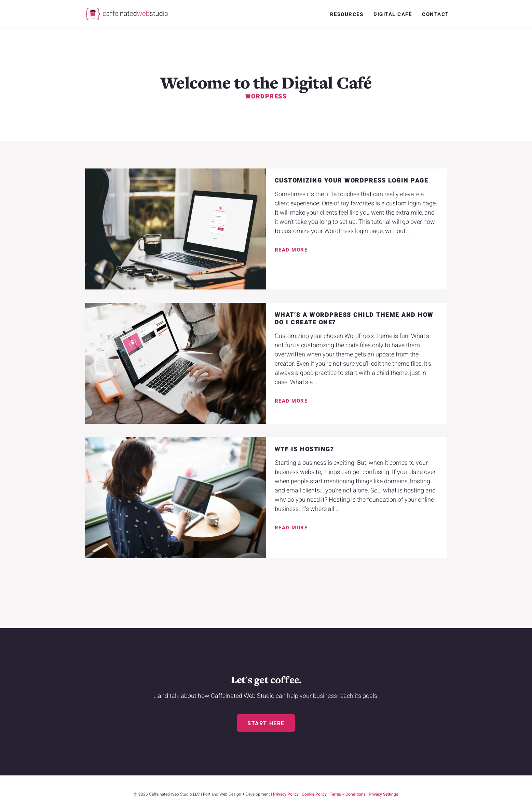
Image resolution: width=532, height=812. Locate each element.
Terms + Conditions (348, 794)
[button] (266, 723)
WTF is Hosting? (304, 449)
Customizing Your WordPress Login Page (352, 181)
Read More (291, 250)
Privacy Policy (286, 794)
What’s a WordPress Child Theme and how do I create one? (354, 319)
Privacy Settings (383, 794)
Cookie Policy (314, 794)
